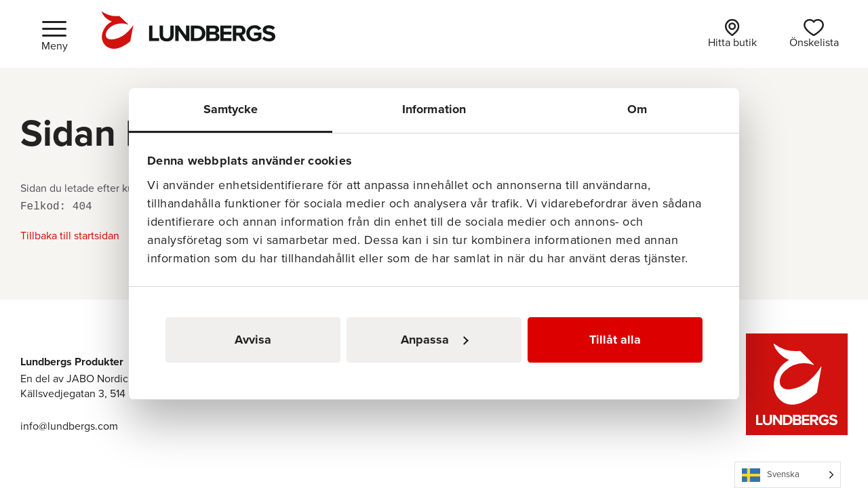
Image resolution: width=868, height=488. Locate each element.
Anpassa (435, 340)
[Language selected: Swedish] (788, 475)
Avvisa (253, 340)
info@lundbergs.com (69, 426)
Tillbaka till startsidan (70, 236)
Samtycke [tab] (231, 109)
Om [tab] (637, 109)
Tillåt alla (615, 340)
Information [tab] (434, 109)
